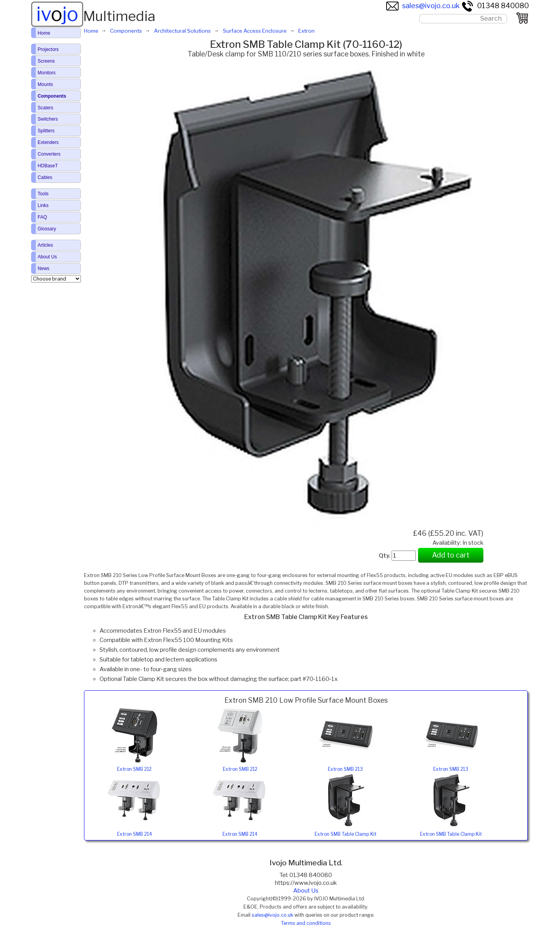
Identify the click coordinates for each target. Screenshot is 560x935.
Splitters (46, 131)
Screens (46, 61)
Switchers (48, 119)
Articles (45, 245)
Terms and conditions (306, 923)
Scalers (45, 108)
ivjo (57, 14)
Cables (45, 177)
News (44, 268)
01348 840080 (495, 6)
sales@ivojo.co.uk (423, 6)
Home (44, 33)
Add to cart (451, 555)
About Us (306, 891)
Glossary (47, 229)
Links (43, 205)
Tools (43, 194)
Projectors (48, 49)
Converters (49, 154)
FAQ (42, 217)
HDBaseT (48, 166)
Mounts (45, 84)
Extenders (48, 142)
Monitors (47, 73)
